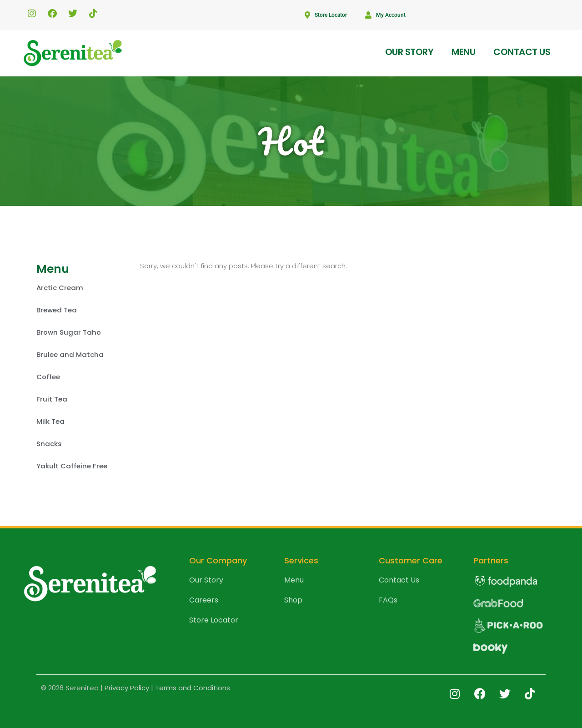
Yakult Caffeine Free (72, 466)
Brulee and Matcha (70, 354)
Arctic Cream (60, 288)
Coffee (48, 377)
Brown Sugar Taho (69, 332)
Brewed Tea (57, 310)
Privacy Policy (127, 688)
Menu (463, 52)
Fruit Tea (52, 399)
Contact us (522, 52)
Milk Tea (50, 421)
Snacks (49, 444)
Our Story (409, 52)
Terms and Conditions (193, 688)
